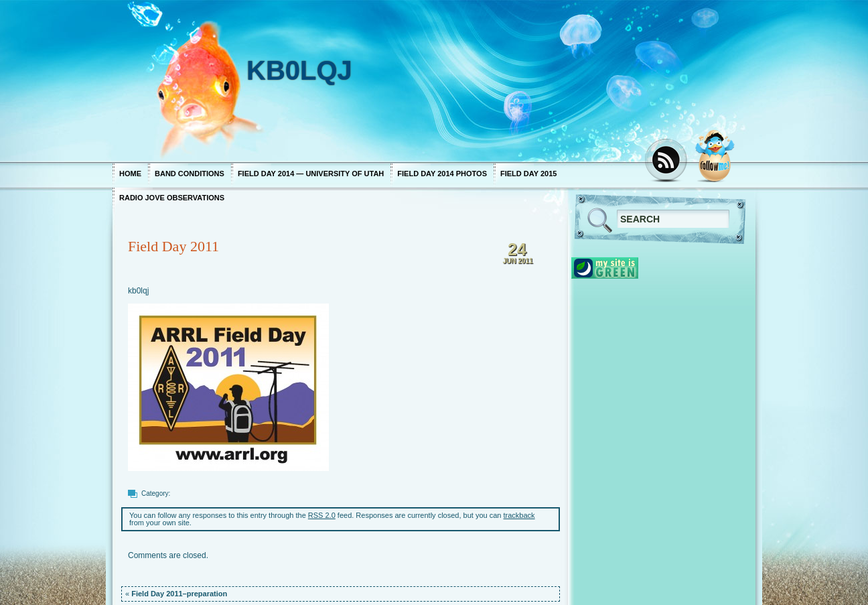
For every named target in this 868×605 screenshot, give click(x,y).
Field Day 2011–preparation (179, 594)
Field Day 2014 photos (442, 174)
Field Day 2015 (528, 174)
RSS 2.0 (322, 515)
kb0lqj (138, 291)
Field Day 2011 (173, 246)
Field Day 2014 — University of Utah (311, 174)
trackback (519, 515)
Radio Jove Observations (172, 198)
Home (130, 174)
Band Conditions (190, 174)
